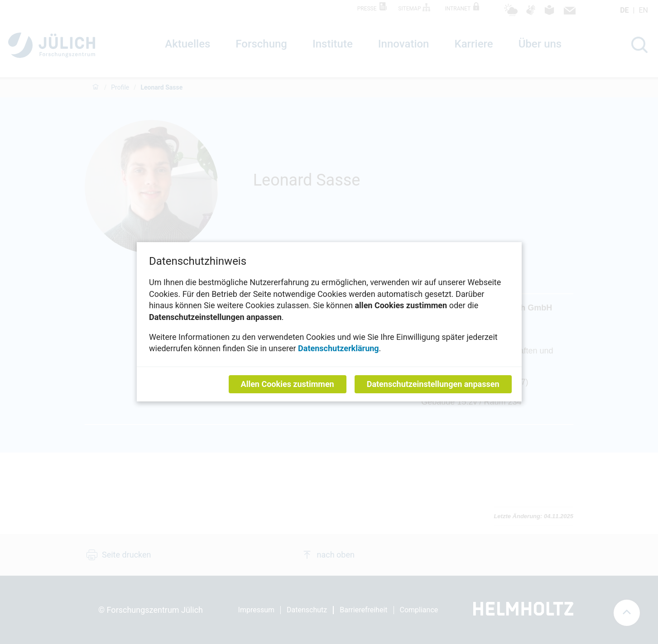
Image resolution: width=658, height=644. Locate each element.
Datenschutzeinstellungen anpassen (433, 384)
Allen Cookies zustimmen (287, 384)
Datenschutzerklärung (339, 349)
